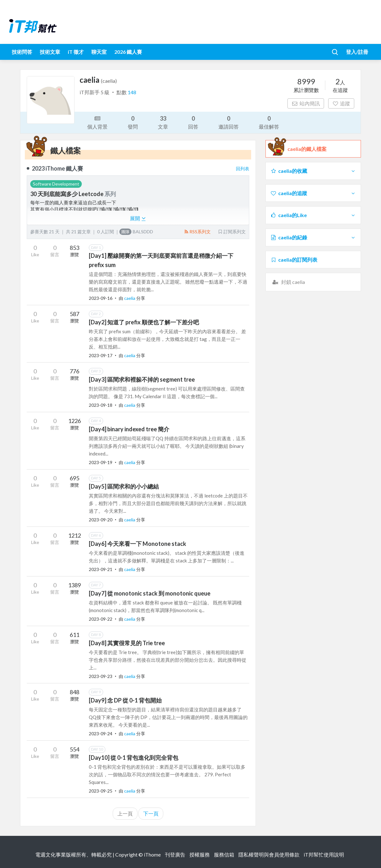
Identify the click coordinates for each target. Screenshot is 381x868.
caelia (130, 298)
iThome (152, 854)
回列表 (243, 169)
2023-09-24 (101, 734)
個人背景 (97, 122)
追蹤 (341, 103)
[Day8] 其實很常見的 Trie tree (127, 643)
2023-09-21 (101, 569)
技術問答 (22, 52)
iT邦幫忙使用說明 (324, 854)
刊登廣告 (175, 854)
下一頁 (151, 813)
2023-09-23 (101, 676)
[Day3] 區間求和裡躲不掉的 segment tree (142, 379)
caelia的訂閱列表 (294, 260)
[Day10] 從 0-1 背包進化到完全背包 (134, 758)
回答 (193, 122)
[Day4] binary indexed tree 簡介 (129, 429)
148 (132, 92)
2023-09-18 (101, 405)
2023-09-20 (101, 520)
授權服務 (200, 854)
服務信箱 (224, 854)
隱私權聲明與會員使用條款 (269, 854)
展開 (138, 218)
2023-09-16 (101, 298)
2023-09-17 (101, 355)
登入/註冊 (357, 52)
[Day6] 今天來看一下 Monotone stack (138, 544)
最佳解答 (269, 122)
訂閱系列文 (232, 232)
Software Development (56, 184)
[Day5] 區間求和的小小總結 (124, 486)
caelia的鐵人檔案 (307, 149)
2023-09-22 (101, 619)
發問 (133, 122)
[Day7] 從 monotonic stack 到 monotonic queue (150, 593)
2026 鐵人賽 (128, 52)
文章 (163, 122)
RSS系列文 (197, 232)
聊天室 (99, 52)
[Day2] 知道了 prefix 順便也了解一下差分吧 (144, 322)
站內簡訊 (306, 103)
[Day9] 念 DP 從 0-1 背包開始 (125, 700)
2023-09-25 (101, 791)
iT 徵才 (76, 52)
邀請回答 (229, 122)
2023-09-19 (101, 462)
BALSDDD (136, 232)
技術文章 (50, 52)
